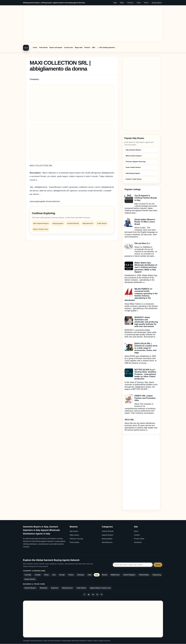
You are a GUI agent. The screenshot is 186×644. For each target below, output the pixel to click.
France (71, 575)
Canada (38, 575)
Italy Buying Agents (133, 173)
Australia (28, 575)
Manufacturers (88, 223)
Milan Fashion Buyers (134, 156)
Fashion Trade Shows (134, 179)
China (46, 575)
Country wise (69, 48)
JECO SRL (129, 420)
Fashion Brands (73, 223)
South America (30, 579)
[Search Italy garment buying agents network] (133, 565)
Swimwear (44, 588)
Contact (137, 535)
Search (158, 565)
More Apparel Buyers (41, 223)
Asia (54, 575)
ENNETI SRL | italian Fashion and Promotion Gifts (145, 398)
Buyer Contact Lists (41, 229)
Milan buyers (74, 535)
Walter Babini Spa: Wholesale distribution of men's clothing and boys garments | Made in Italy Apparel (146, 267)
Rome (146, 3)
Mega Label (79, 48)
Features (87, 48)
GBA (26, 48)
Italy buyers (74, 531)
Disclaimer (138, 542)
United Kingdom (129, 575)
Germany (81, 575)
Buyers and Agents (56, 48)
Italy (115, 3)
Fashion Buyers (30, 588)
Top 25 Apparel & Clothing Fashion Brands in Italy (146, 198)
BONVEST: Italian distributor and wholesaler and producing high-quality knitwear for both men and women (146, 322)
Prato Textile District (133, 167)
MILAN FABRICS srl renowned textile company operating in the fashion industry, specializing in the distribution (141, 295)
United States (144, 575)
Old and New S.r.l (142, 243)
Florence (130, 3)
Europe (62, 575)
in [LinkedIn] (97, 594)
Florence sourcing (76, 539)
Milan (122, 3)
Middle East (115, 575)
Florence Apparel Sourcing (136, 162)
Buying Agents (157, 3)
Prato (139, 3)
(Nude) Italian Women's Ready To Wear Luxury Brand (145, 222)
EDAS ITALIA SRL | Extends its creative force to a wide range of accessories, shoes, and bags (146, 348)
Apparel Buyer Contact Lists (100, 588)
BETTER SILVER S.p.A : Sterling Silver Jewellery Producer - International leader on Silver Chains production (145, 374)
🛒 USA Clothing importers (106, 48)
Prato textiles (74, 542)
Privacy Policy (139, 539)
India (90, 575)
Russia (105, 575)
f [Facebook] (84, 594)
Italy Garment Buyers (134, 150)
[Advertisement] (93, 24)
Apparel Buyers (107, 535)
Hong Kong (157, 575)
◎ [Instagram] (93, 594)
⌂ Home (35, 48)
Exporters (55, 588)
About (136, 531)
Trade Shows (43, 48)
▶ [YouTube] (89, 594)
